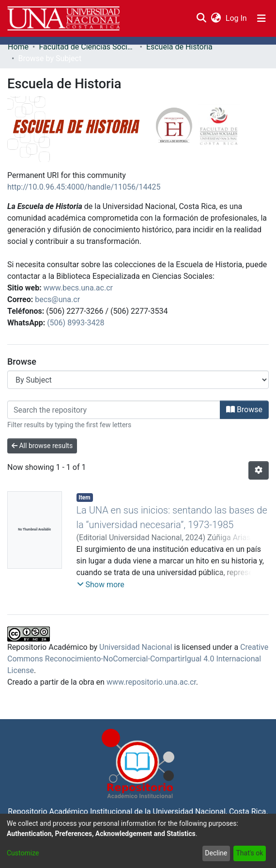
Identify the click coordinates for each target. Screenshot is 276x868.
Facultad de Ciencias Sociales (87, 47)
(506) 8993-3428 (76, 323)
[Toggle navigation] (261, 18)
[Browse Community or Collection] (138, 380)
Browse (244, 410)
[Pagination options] (259, 470)
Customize (23, 853)
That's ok (249, 853)
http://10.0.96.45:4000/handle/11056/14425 (84, 187)
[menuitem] (216, 18)
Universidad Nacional (136, 647)
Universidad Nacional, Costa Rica (209, 812)
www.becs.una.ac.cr (78, 288)
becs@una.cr (57, 299)
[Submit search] (201, 18)
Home (18, 47)
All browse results (42, 446)
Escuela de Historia (179, 47)
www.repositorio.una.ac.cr (151, 682)
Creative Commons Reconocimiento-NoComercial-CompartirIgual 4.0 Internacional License (138, 659)
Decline (216, 853)
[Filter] (114, 410)
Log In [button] (237, 18)
